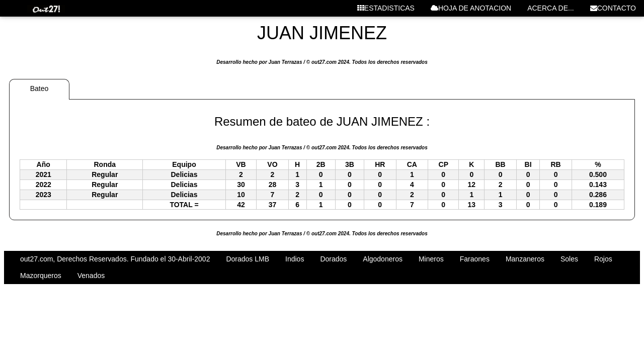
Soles (569, 259)
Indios (295, 259)
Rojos (603, 259)
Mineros (431, 259)
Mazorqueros (41, 276)
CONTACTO (613, 8)
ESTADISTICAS (386, 8)
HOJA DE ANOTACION (471, 8)
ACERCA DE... (551, 8)
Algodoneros (383, 259)
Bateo (39, 88)
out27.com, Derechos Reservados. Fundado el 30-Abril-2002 (115, 259)
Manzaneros (525, 259)
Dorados (333, 259)
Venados (91, 276)
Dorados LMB (248, 259)
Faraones (475, 259)
